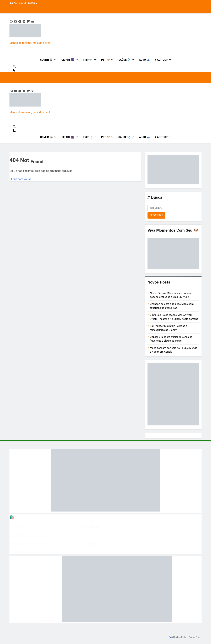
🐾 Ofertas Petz (177, 637)
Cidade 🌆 (68, 60)
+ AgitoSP (161, 60)
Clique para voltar (20, 179)
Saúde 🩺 (124, 60)
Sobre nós (194, 637)
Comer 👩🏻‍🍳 (46, 60)
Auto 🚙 (144, 60)
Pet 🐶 (105, 60)
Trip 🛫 (88, 60)
